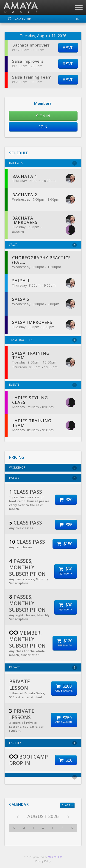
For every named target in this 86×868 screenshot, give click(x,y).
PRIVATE (43, 668)
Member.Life (55, 857)
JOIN (43, 127)
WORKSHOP (43, 468)
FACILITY (43, 743)
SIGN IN (43, 116)
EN (77, 19)
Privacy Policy (43, 861)
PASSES (43, 478)
